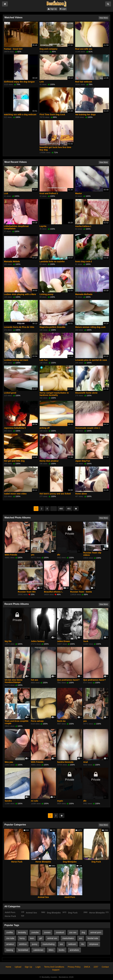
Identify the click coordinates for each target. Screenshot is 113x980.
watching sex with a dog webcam (20, 114)
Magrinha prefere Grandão (52, 327)
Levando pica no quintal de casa (91, 360)
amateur (10, 944)
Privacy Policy (74, 967)
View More (104, 18)
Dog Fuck (96, 862)
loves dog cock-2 (84, 261)
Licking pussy (46, 294)
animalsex (74, 950)
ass (81, 938)
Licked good (10, 393)
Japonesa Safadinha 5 (15, 428)
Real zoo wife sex (84, 49)
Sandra (8, 801)
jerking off (45, 428)
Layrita (43, 226)
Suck (86, 641)
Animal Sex (43, 897)
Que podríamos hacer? (68, 680)
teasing (10, 950)
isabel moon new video (15, 494)
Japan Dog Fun (83, 461)
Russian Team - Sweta (81, 592)
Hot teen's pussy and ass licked (55, 494)
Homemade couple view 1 (88, 428)
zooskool (60, 932)
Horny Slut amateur (49, 461)
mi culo (35, 801)
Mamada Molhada (84, 294)
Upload (18, 967)
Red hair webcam (84, 82)
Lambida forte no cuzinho (52, 261)
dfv (59, 555)
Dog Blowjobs (70, 862)
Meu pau (9, 762)
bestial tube (93, 938)
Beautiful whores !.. (53, 592)
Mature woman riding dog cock (90, 327)
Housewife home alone (86, 393)
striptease (94, 944)
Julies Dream (63, 641)
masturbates (68, 938)
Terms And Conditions (54, 967)
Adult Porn (70, 897)
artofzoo (23, 944)
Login (63, 9)
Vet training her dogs (85, 114)
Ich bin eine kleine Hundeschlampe (14, 681)
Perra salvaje (37, 721)
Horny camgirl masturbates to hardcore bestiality (54, 394)
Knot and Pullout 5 (49, 193)
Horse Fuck (17, 862)
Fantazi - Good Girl (13, 49)
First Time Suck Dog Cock (52, 114)
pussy (35, 944)
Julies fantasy (38, 641)
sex (61, 944)
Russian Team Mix (27, 592)
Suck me (61, 721)
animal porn (96, 932)
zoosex (47, 932)
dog (83, 932)
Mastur (79, 193)
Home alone (81, 494)
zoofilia (10, 932)
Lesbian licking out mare (16, 360)
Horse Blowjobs (43, 862)
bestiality (22, 932)
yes (33, 555)
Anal (85, 762)
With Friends (11, 555)
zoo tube (10, 938)
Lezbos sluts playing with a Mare (20, 294)
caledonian (38, 950)
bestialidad (23, 950)
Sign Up (52, 9)
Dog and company (48, 49)
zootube (35, 932)
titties (51, 950)
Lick (42, 82)
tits (83, 944)
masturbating (49, 944)
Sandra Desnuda (65, 762)
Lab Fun (44, 360)
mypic (60, 801)
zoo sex (73, 932)
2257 (96, 967)
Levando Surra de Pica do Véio (19, 327)
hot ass (35, 680)
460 (61, 509)
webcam (72, 944)
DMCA (87, 967)
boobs (62, 950)
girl (41, 938)
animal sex (52, 938)
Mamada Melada (12, 261)
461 (69, 509)
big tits (8, 641)
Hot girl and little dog (14, 461)
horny (22, 938)
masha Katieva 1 (83, 226)
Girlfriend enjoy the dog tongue (19, 82)
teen (32, 938)
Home (8, 967)
